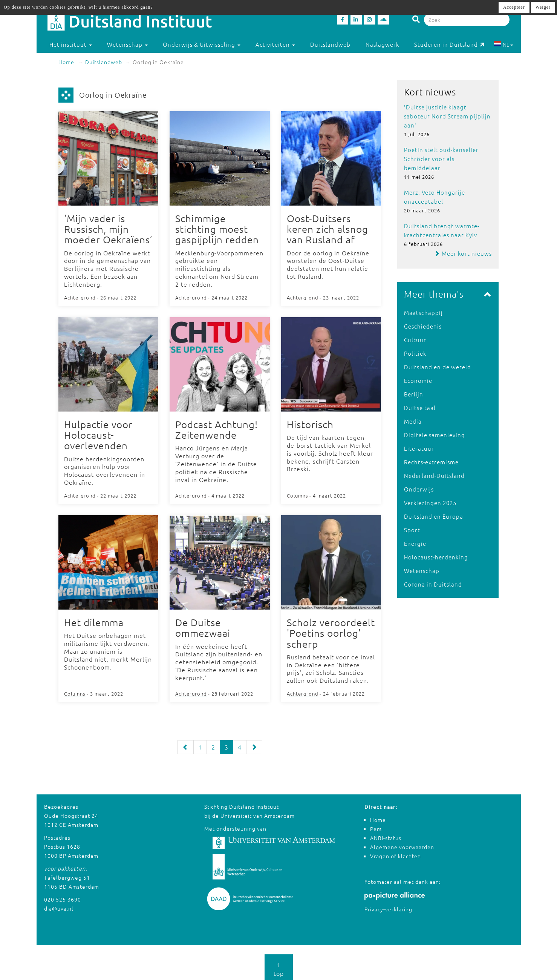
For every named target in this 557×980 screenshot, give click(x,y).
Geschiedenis (423, 326)
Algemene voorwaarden (402, 844)
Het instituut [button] (71, 44)
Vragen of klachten (396, 853)
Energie (415, 543)
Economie (418, 380)
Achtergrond (80, 297)
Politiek (415, 353)
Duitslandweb (330, 44)
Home (66, 62)
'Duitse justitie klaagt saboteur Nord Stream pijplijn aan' (447, 116)
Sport (412, 530)
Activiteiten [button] (275, 44)
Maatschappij (423, 313)
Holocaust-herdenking (436, 557)
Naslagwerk (382, 44)
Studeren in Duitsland (449, 44)
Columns (298, 494)
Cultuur (415, 340)
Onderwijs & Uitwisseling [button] (202, 44)
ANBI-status (386, 835)
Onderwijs (419, 489)
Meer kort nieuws (463, 253)
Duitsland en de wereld (438, 367)
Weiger (543, 7)
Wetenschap (422, 571)
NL (503, 45)
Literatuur (419, 448)
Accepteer (514, 7)
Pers (376, 826)
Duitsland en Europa (434, 516)
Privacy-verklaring (388, 906)
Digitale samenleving (435, 435)
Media (413, 421)
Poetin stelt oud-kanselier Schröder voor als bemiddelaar (441, 159)
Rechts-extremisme (431, 462)
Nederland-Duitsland (434, 475)
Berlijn (414, 394)
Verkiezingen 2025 (430, 503)
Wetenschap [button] (127, 44)
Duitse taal (420, 408)
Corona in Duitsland (433, 584)
